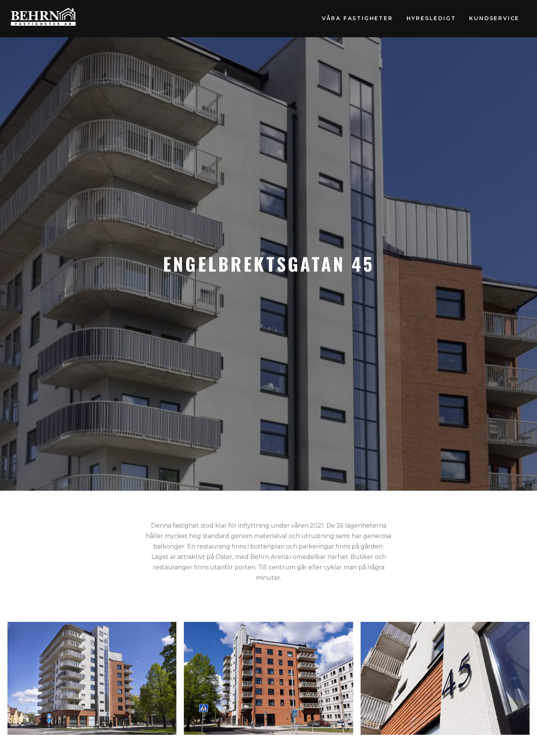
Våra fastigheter (357, 18)
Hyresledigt (431, 18)
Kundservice (494, 18)
